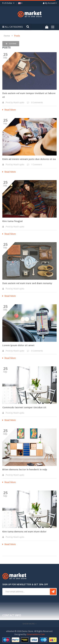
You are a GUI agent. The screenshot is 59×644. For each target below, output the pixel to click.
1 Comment (37, 164)
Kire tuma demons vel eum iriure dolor (24, 531)
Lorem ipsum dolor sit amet (18, 345)
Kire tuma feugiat (13, 221)
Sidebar (11, 44)
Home (7, 36)
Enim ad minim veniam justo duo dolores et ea (29, 159)
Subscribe (53, 592)
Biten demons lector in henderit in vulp (25, 469)
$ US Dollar (9, 3)
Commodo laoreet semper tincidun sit (24, 407)
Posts (17, 36)
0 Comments (37, 102)
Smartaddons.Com (36, 634)
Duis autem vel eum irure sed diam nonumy (27, 283)
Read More (9, 110)
